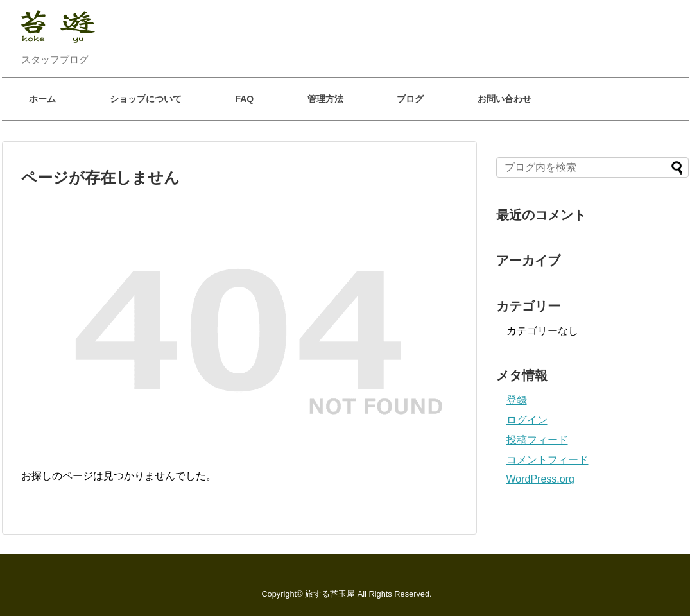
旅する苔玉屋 (330, 594)
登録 (517, 400)
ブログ (410, 99)
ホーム (42, 99)
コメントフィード (548, 460)
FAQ (244, 99)
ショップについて (146, 99)
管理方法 (325, 99)
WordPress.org (540, 479)
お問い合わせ (505, 99)
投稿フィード (537, 440)
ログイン (527, 420)
